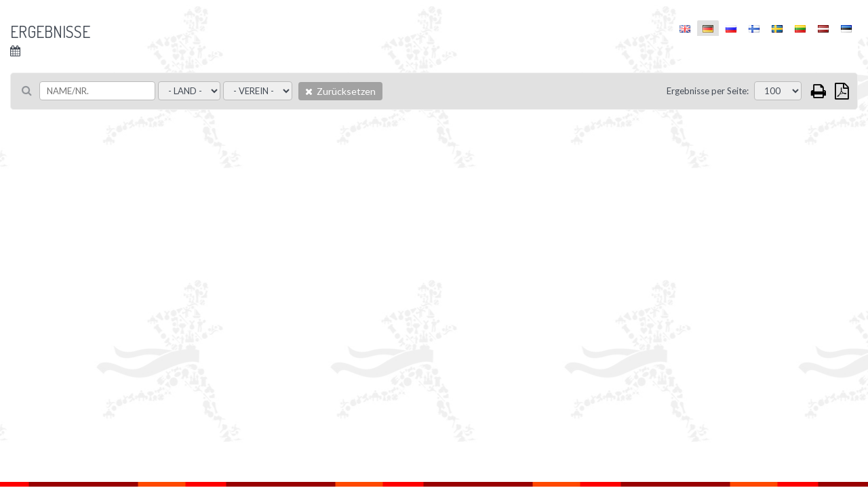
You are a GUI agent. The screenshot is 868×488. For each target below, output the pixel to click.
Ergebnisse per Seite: (708, 91)
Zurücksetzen (340, 91)
